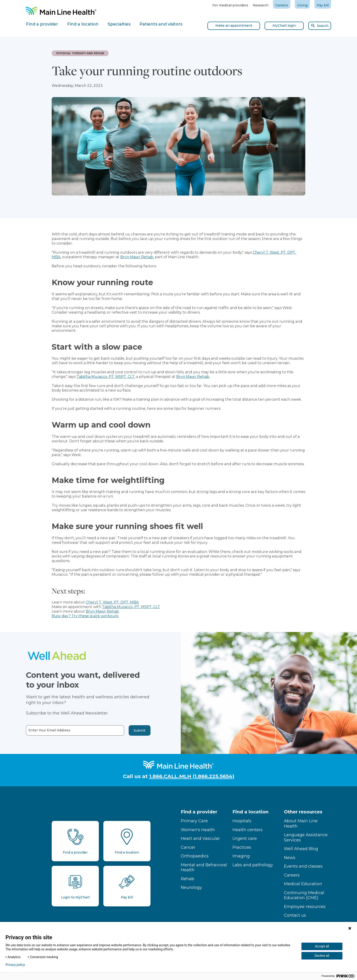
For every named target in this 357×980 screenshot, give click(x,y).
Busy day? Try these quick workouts (85, 616)
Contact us (295, 915)
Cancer (188, 847)
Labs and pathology (253, 865)
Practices (242, 847)
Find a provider (199, 812)
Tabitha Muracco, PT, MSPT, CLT (106, 377)
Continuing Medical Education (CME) (304, 895)
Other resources (303, 812)
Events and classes (303, 866)
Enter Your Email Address (31, 730)
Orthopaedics (195, 856)
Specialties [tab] (119, 24)
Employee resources (305, 907)
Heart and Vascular (200, 838)
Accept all (322, 946)
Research (261, 5)
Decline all (322, 956)
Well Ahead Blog (301, 849)
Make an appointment (234, 26)
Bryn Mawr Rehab (137, 257)
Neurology (191, 887)
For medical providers (230, 5)
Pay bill (323, 5)
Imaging (241, 856)
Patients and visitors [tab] (161, 24)
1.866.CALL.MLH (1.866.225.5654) (192, 776)
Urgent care (245, 838)
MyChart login (284, 26)
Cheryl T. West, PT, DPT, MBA (112, 602)
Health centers (247, 830)
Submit (122, 730)
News (290, 858)
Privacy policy (15, 965)
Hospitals (242, 821)
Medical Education (303, 884)
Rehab (187, 879)
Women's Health (198, 830)
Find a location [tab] (83, 24)
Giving (302, 5)
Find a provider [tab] (42, 24)
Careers (282, 5)
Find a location (250, 812)
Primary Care (194, 821)
